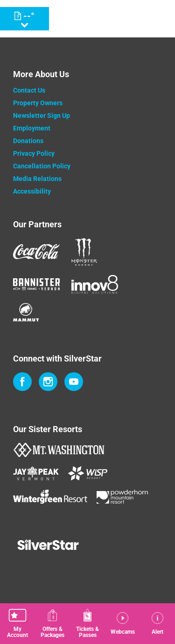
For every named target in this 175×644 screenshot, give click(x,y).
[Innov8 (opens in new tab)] (95, 284)
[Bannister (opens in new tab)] (36, 284)
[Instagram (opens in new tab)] (48, 382)
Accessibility (32, 191)
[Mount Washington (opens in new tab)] (59, 450)
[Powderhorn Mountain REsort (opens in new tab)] (122, 497)
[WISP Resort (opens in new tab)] (88, 473)
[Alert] (157, 624)
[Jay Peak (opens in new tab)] (36, 473)
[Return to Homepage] (99, 19)
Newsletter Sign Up (42, 116)
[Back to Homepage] (87, 546)
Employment (32, 128)
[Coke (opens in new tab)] (36, 252)
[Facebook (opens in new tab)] (22, 382)
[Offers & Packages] (52, 624)
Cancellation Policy (42, 166)
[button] (17, 624)
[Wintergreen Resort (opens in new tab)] (50, 497)
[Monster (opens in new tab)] (84, 252)
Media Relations (37, 179)
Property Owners (38, 103)
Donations (28, 141)
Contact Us (29, 90)
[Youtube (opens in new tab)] (74, 382)
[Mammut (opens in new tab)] (26, 312)
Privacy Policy (34, 153)
